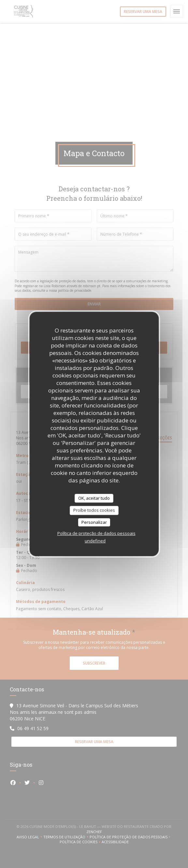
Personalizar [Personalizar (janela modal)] (94, 522)
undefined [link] (95, 541)
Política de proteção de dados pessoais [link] (96, 533)
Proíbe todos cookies (94, 510)
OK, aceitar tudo (94, 498)
